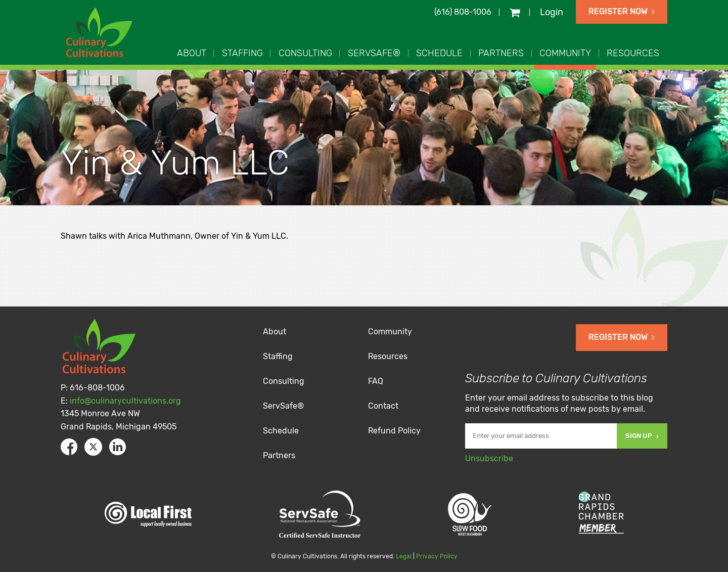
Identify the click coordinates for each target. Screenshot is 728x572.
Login (552, 12)
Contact (383, 406)
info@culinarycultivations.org (125, 401)
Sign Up (642, 436)
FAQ (376, 381)
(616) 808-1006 (463, 12)
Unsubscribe (489, 458)
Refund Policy (394, 431)
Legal (404, 556)
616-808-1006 (97, 388)
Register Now (622, 11)
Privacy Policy (437, 556)
